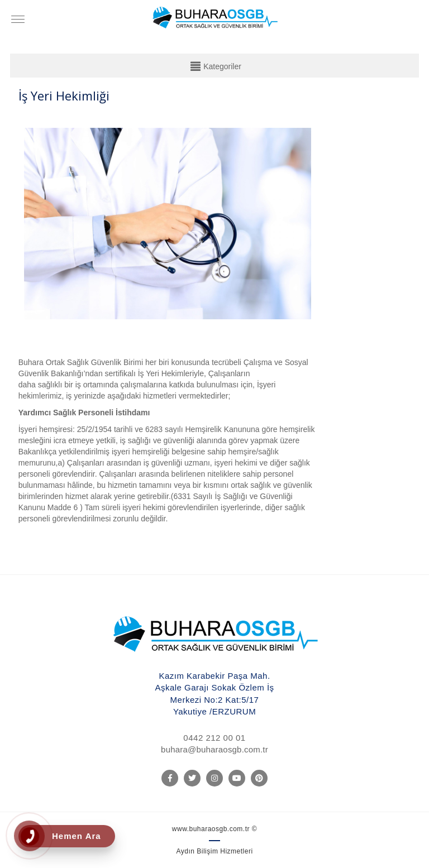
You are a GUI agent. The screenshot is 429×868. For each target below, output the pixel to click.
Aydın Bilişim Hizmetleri (214, 851)
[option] (168, 226)
